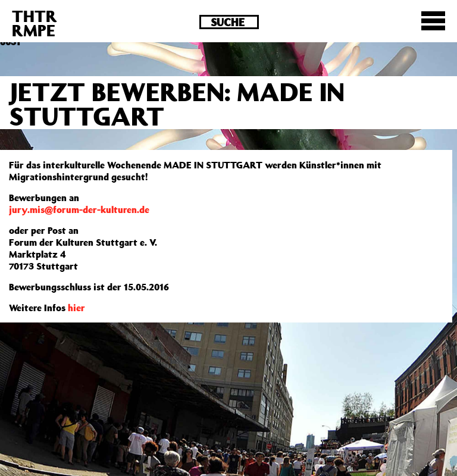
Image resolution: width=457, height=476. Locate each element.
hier (76, 308)
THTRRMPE (35, 23)
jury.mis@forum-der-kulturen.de (79, 209)
